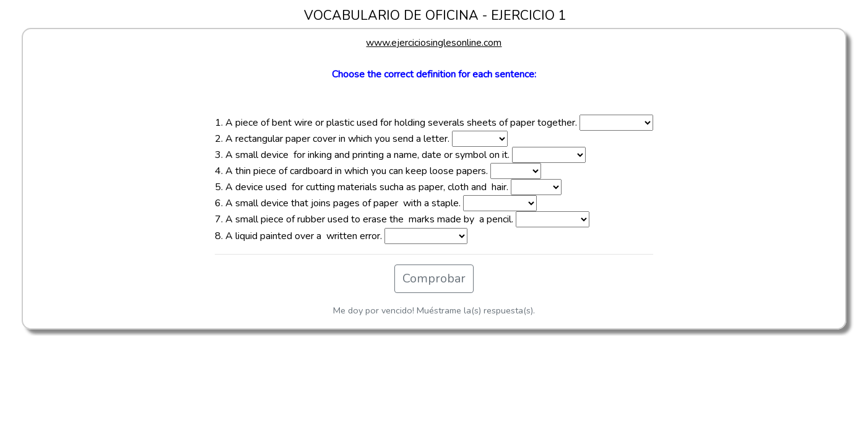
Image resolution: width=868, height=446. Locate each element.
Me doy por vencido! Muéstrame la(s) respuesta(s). (434, 310)
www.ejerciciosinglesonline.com (434, 43)
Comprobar (434, 278)
